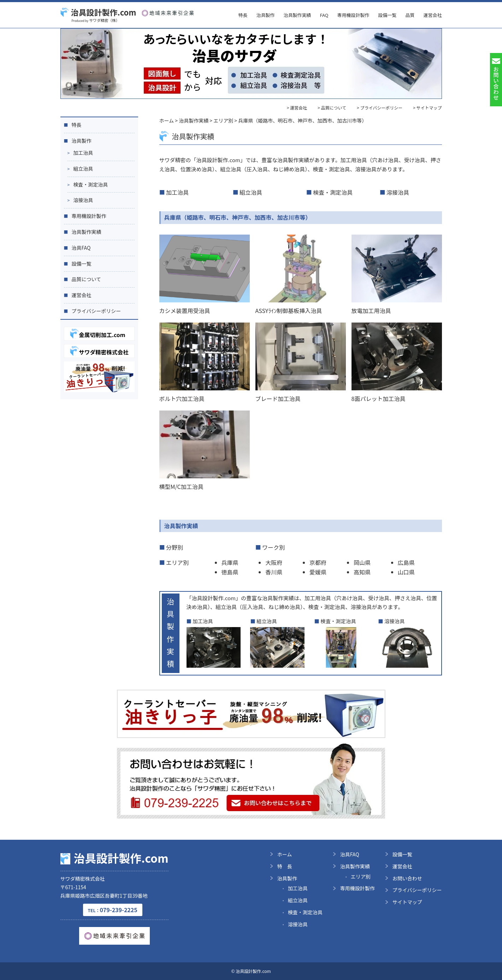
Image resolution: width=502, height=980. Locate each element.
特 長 (285, 866)
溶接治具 (398, 192)
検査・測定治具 (333, 192)
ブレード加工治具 (278, 399)
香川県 (274, 572)
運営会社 (432, 15)
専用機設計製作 (353, 15)
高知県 (362, 572)
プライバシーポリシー (96, 311)
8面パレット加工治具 (379, 399)
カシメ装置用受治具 (185, 311)
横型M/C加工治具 (181, 486)
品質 (410, 15)
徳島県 (230, 572)
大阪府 (274, 562)
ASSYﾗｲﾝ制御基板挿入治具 (289, 311)
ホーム (285, 854)
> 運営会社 (297, 108)
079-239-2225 (113, 910)
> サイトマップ (427, 108)
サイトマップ (407, 902)
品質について (87, 279)
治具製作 (265, 15)
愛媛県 (318, 572)
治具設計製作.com (98, 12)
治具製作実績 (297, 15)
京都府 (318, 562)
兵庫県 (230, 562)
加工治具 (177, 192)
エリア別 (177, 562)
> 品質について (332, 108)
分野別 (175, 547)
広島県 (406, 562)
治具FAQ (81, 248)
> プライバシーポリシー (380, 108)
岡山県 (362, 562)
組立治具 (251, 192)
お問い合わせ (407, 878)
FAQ (324, 15)
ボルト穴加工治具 (182, 399)
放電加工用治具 (371, 311)
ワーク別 (273, 547)
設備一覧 (387, 15)
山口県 (406, 572)
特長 (243, 15)
